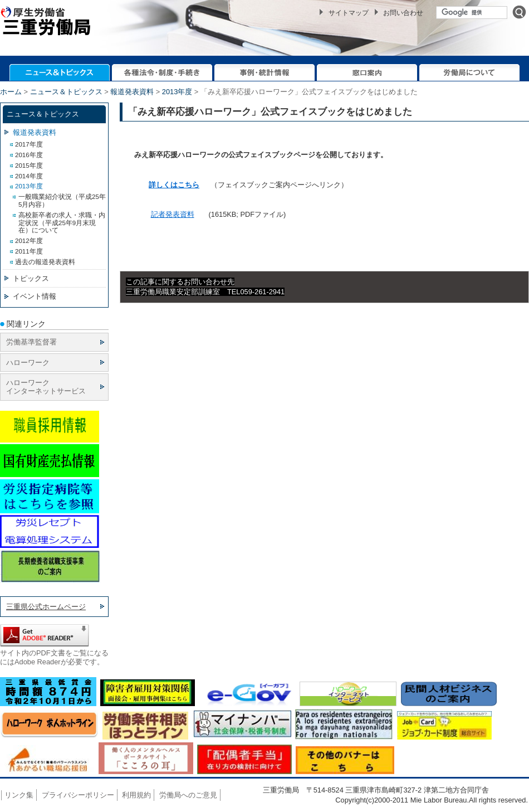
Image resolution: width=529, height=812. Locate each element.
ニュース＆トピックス (66, 92)
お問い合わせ (403, 13)
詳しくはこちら (174, 185)
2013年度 (177, 92)
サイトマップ (349, 13)
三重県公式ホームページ (46, 607)
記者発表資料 (173, 214)
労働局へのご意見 (188, 795)
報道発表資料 (132, 92)
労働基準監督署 (31, 342)
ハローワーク (28, 363)
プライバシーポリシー (78, 795)
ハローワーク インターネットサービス (46, 387)
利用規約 (136, 795)
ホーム (11, 92)
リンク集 (19, 795)
